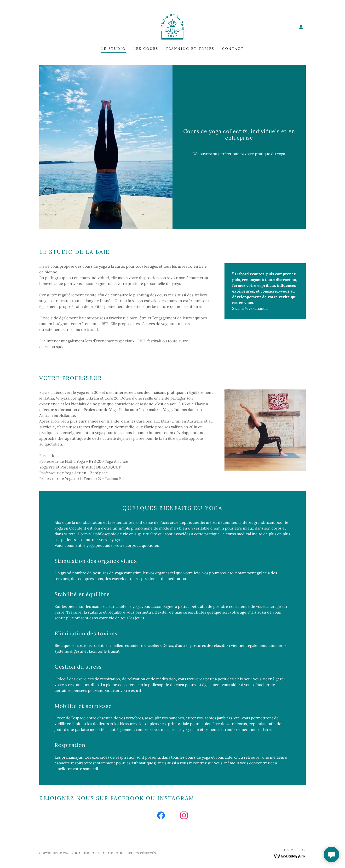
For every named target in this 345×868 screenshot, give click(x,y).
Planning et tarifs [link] (190, 49)
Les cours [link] (146, 49)
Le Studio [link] (114, 49)
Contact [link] (233, 49)
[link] (172, 26)
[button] (301, 27)
